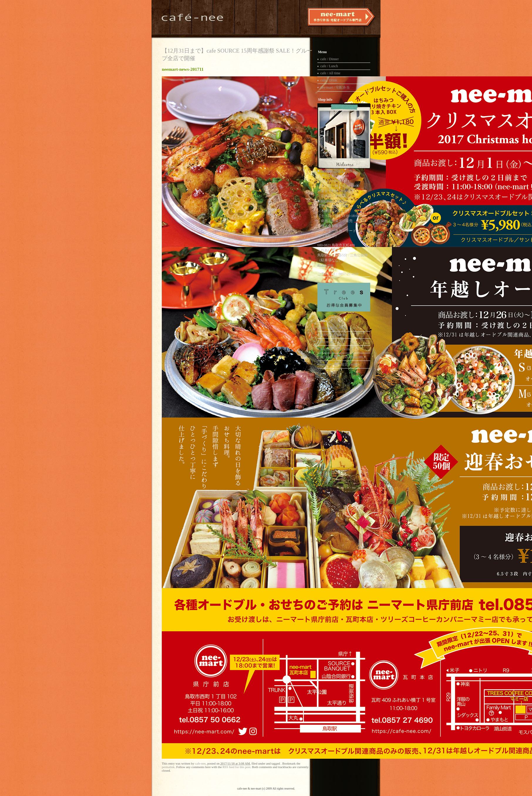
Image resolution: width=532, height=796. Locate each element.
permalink (168, 767)
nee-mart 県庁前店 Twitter (340, 364)
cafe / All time (330, 73)
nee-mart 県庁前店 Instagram (342, 357)
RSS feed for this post (236, 767)
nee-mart (327, 342)
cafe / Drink (329, 80)
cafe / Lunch (329, 66)
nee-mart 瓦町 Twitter (336, 349)
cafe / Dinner (330, 59)
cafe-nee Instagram (334, 335)
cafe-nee (200, 763)
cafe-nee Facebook (334, 328)
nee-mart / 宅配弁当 (335, 87)
